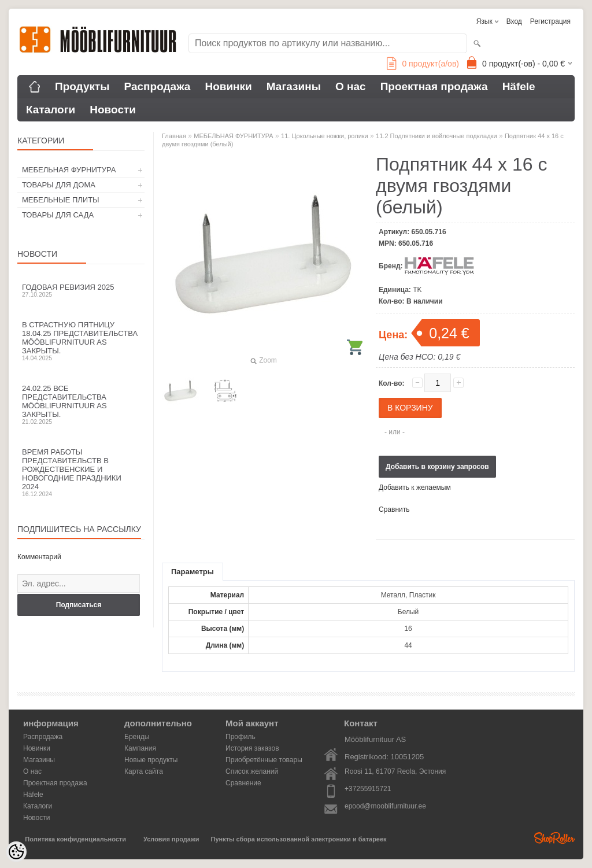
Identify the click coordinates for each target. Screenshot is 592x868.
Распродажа (158, 86)
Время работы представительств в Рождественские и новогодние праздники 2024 (81, 472)
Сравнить (394, 509)
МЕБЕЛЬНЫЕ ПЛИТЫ (61, 200)
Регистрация (550, 21)
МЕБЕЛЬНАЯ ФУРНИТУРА (69, 170)
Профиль (240, 737)
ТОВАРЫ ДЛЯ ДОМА (59, 185)
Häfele (519, 86)
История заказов (252, 748)
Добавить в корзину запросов (437, 467)
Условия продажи (171, 839)
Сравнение (243, 783)
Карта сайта (144, 771)
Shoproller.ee (554, 838)
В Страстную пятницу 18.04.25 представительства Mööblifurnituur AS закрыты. (81, 341)
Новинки (228, 86)
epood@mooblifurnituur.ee (385, 806)
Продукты (82, 86)
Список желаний (252, 771)
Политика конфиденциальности (75, 839)
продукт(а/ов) (423, 64)
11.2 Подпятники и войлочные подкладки (436, 136)
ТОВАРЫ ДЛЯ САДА (58, 215)
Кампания (140, 748)
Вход (514, 21)
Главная (174, 136)
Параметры (193, 572)
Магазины (294, 86)
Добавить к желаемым (415, 487)
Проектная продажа (434, 86)
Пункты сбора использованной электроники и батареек (299, 839)
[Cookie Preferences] (16, 852)
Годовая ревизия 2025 (81, 290)
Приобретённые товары (264, 760)
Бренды (137, 737)
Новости (113, 110)
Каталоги (51, 110)
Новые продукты (151, 760)
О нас (351, 86)
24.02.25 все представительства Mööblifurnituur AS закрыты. (81, 405)
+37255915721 (368, 789)
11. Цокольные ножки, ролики (325, 136)
